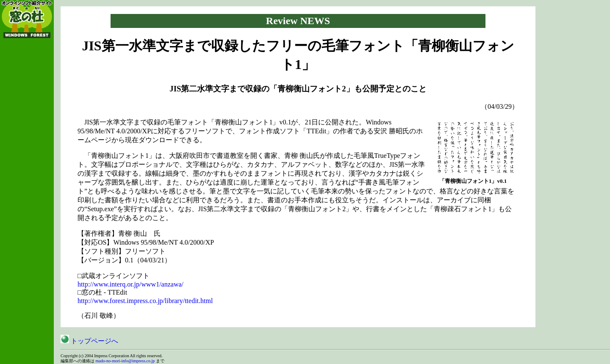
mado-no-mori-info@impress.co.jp (125, 361)
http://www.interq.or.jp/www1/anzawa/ (130, 284)
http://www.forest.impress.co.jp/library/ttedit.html (145, 301)
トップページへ (89, 341)
